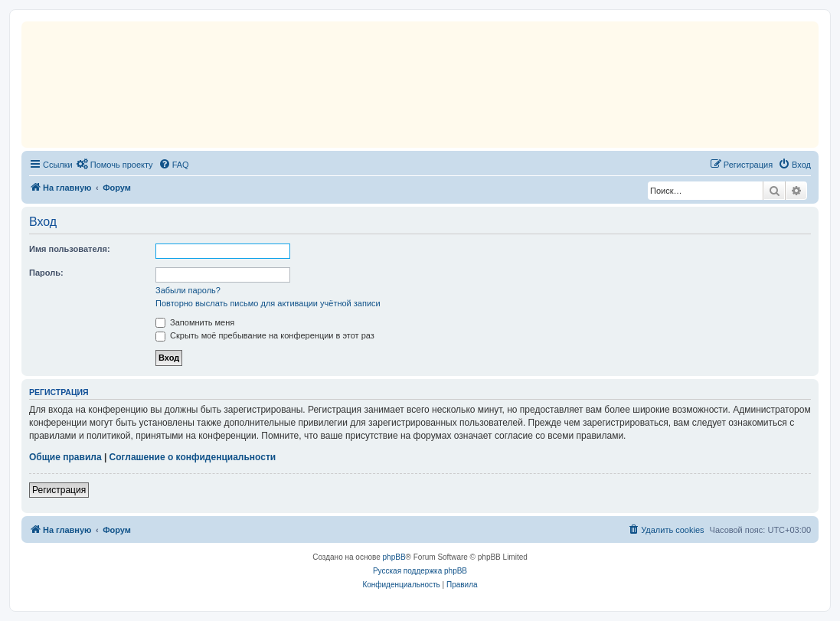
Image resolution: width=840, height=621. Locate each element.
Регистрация (59, 490)
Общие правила (65, 457)
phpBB (394, 557)
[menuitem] (115, 165)
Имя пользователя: (70, 249)
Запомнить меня (195, 322)
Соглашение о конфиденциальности (193, 457)
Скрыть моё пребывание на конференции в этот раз (265, 335)
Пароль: (46, 273)
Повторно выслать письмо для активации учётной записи (268, 303)
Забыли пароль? (188, 290)
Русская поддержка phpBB (420, 571)
